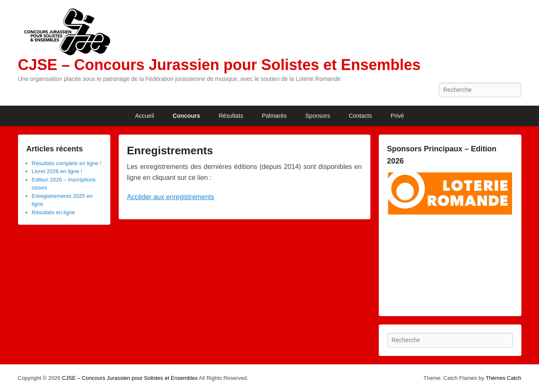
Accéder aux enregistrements (171, 197)
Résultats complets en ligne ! (67, 163)
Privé (397, 116)
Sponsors (318, 116)
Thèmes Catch (504, 378)
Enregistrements (170, 151)
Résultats (231, 116)
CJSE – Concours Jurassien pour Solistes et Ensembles (219, 65)
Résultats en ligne (53, 212)
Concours (186, 116)
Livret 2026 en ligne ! (57, 171)
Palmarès (274, 116)
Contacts (360, 116)
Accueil (145, 116)
